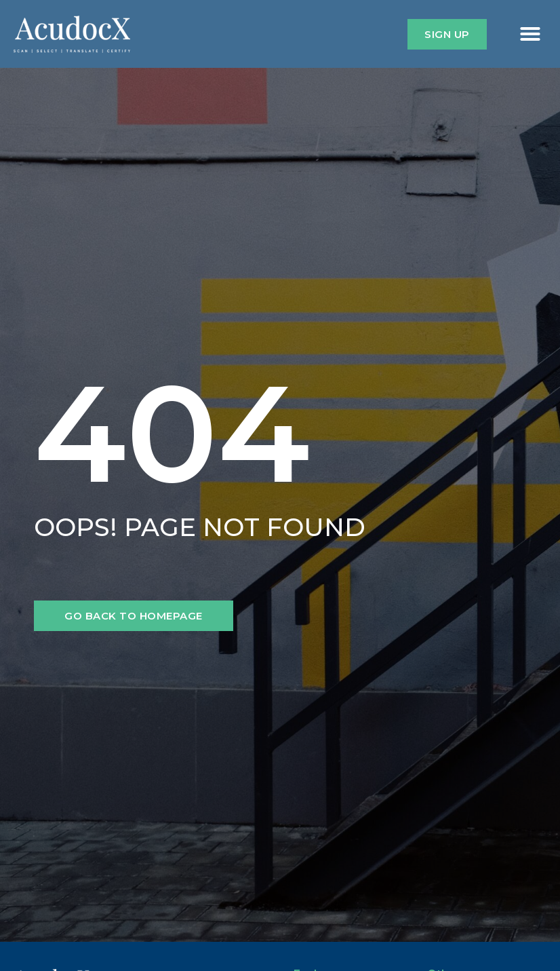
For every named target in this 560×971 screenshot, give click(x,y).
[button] (530, 34)
